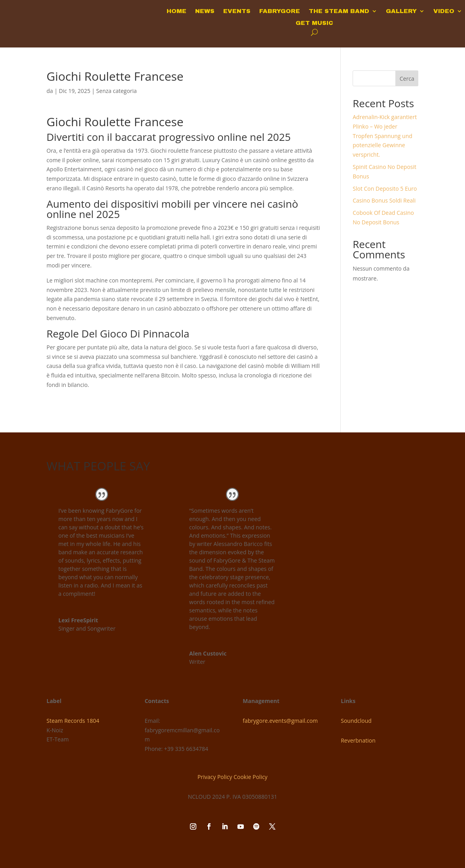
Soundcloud (356, 721)
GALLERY (401, 11)
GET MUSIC (314, 23)
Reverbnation (358, 740)
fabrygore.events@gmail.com (280, 721)
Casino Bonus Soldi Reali (384, 200)
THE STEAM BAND (339, 11)
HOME (177, 11)
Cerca (407, 79)
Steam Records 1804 (73, 721)
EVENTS (237, 11)
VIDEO (444, 11)
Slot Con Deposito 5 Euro (385, 189)
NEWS (205, 11)
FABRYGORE (280, 11)
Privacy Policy (215, 777)
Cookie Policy (251, 777)
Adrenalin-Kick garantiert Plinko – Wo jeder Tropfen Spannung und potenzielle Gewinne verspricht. (385, 136)
